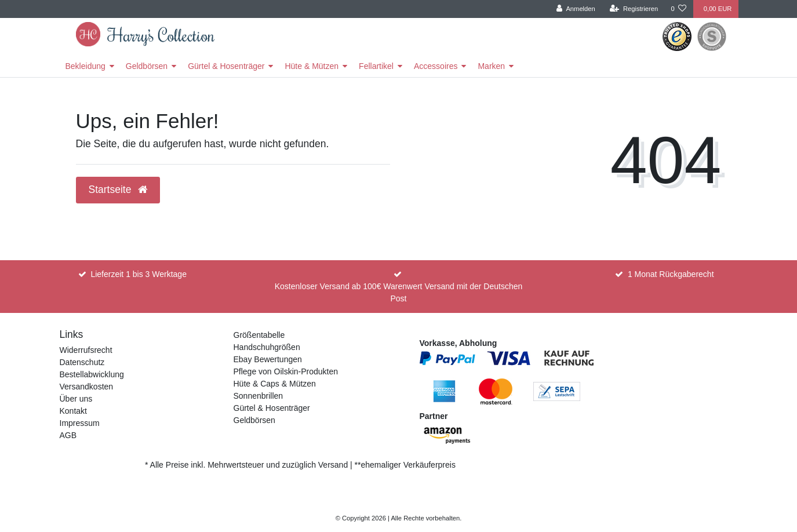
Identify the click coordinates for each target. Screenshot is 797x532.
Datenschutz (82, 362)
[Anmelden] (576, 9)
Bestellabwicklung (92, 374)
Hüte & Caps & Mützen (275, 384)
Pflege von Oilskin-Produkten (286, 371)
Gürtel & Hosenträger (226, 66)
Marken (491, 66)
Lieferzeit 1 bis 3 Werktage (139, 274)
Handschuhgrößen (267, 347)
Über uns (76, 399)
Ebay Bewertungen (268, 359)
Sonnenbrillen (259, 396)
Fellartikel (376, 66)
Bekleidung (85, 66)
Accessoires (436, 66)
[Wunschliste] (678, 9)
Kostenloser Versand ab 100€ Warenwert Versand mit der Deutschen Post (399, 292)
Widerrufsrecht (86, 350)
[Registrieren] (634, 9)
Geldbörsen (147, 66)
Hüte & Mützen (312, 66)
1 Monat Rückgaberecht (671, 274)
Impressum (80, 423)
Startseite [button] (118, 190)
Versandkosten (87, 387)
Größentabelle (259, 335)
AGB (68, 435)
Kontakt (73, 411)
